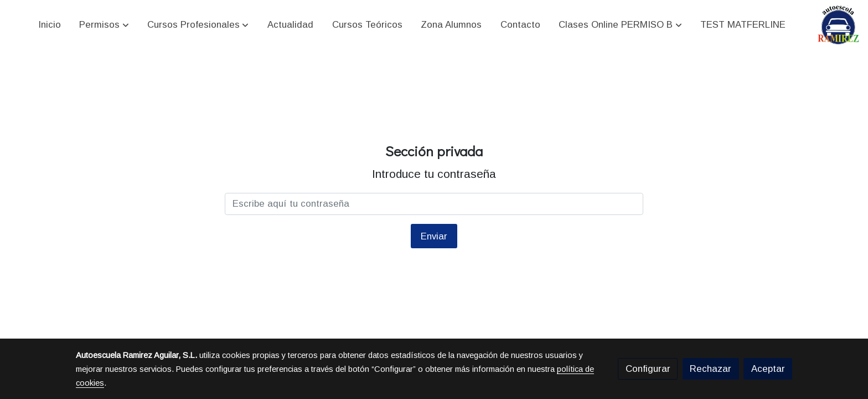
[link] (839, 25)
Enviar (434, 236)
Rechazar (711, 369)
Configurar (648, 369)
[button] (104, 25)
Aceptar (768, 369)
